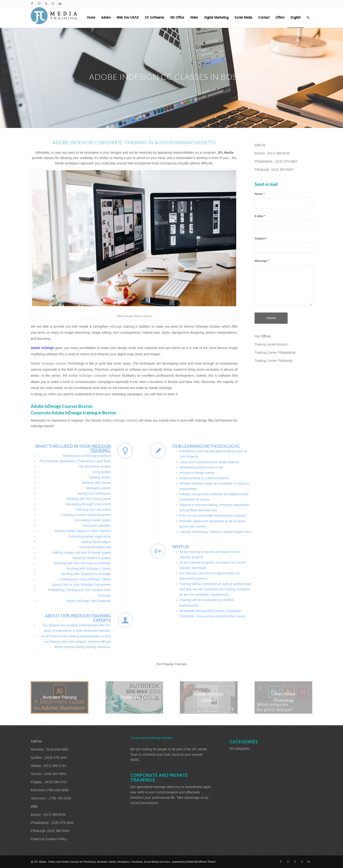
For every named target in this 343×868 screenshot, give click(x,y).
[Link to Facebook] (32, 3)
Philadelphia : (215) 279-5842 (276, 161)
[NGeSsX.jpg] (60, 698)
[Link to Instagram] (39, 3)
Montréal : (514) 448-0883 (50, 749)
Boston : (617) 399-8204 (272, 153)
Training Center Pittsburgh (274, 361)
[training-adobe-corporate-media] (54, 17)
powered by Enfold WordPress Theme (194, 862)
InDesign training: (100, 449)
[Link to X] (46, 3)
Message (262, 261)
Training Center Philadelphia (275, 353)
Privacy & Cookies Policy (49, 839)
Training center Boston (271, 344)
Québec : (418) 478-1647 (49, 758)
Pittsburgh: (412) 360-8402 (274, 170)
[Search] (308, 17)
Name (260, 194)
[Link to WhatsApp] (53, 3)
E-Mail (260, 216)
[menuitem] (91, 17)
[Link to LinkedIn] (60, 3)
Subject (261, 238)
